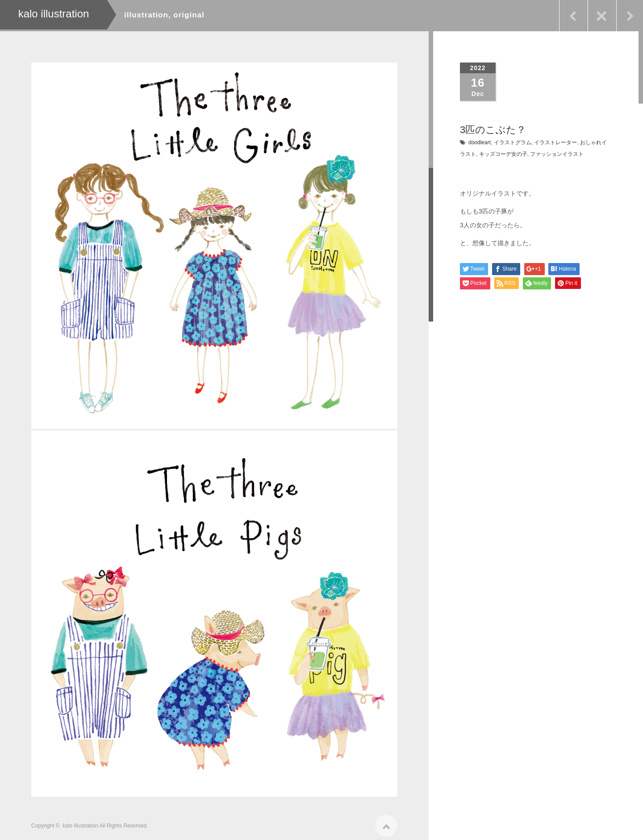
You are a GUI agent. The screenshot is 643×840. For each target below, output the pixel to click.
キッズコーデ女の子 (503, 154)
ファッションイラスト (557, 154)
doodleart (480, 142)
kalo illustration (80, 823)
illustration (146, 15)
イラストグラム (513, 142)
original (189, 15)
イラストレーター (555, 142)
